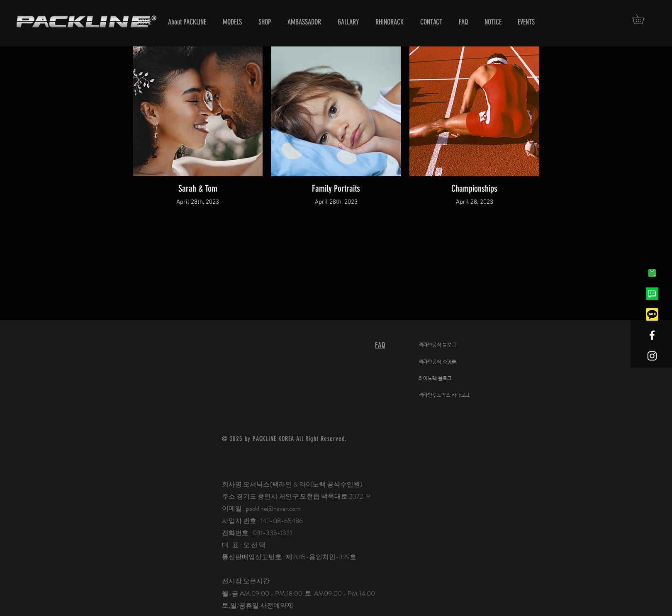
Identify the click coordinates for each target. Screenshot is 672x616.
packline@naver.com (273, 508)
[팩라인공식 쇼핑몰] (450, 362)
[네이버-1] (652, 273)
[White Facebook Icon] (652, 335)
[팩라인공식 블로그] (450, 345)
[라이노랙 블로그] (450, 379)
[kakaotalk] (652, 314)
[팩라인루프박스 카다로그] (450, 395)
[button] (643, 19)
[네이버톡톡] (652, 294)
